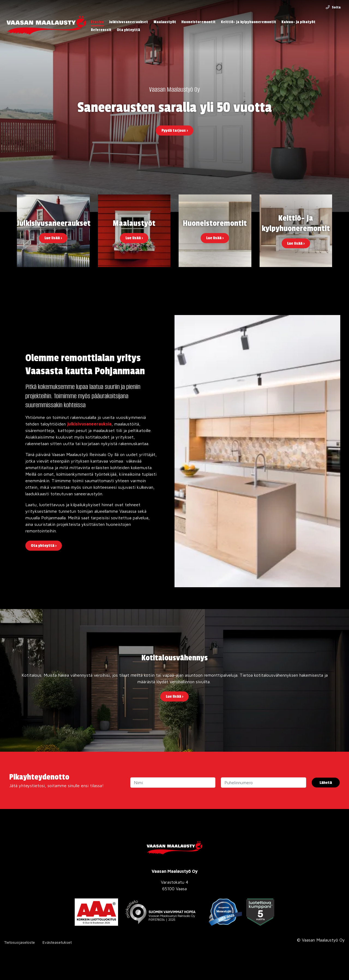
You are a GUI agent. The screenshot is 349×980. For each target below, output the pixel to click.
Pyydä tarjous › (175, 131)
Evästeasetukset (57, 942)
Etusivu (97, 22)
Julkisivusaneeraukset (129, 22)
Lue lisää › (174, 696)
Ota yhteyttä (128, 30)
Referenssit (101, 30)
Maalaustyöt (165, 22)
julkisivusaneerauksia (89, 424)
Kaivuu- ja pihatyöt (298, 22)
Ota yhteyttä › (44, 546)
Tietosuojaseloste (19, 942)
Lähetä (326, 783)
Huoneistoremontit (198, 22)
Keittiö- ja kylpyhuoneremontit (249, 22)
